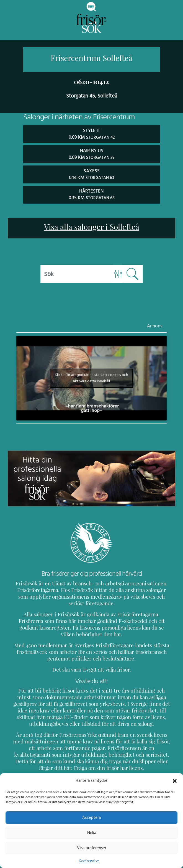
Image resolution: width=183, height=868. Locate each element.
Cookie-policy (89, 861)
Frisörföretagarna (37, 589)
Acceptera (91, 817)
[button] (175, 780)
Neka (91, 833)
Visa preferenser (92, 848)
